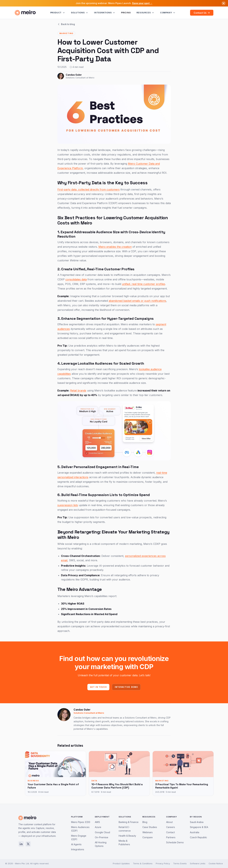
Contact (170, 832)
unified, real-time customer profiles (144, 284)
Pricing (126, 13)
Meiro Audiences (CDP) (80, 829)
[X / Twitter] (28, 844)
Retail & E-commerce (125, 829)
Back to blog (66, 24)
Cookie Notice (216, 864)
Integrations (105, 13)
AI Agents (76, 844)
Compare (148, 837)
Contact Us (202, 13)
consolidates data (76, 279)
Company (168, 13)
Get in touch (98, 687)
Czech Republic (198, 837)
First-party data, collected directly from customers (89, 189)
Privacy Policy (163, 864)
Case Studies (150, 827)
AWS (97, 822)
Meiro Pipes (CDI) (81, 822)
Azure (98, 827)
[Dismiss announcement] (224, 3)
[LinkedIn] (21, 844)
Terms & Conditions (143, 864)
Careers (171, 827)
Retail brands (78, 390)
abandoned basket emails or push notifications (137, 301)
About (169, 822)
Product (58, 13)
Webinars (148, 832)
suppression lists (68, 505)
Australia (195, 832)
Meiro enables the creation (115, 247)
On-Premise (102, 837)
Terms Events (180, 864)
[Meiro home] (25, 13)
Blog (145, 822)
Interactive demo (126, 687)
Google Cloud (102, 832)
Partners (171, 837)
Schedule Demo (175, 842)
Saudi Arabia (197, 822)
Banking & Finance (129, 822)
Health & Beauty (127, 836)
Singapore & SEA (199, 827)
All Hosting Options (101, 844)
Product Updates (121, 864)
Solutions (80, 13)
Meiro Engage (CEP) (79, 838)
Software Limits (198, 864)
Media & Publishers (124, 843)
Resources (145, 13)
